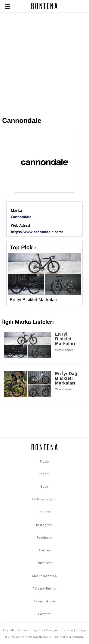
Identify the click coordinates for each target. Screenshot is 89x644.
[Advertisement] (44, 62)
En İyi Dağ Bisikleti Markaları (66, 378)
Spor (45, 486)
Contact (44, 614)
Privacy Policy (45, 588)
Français (52, 630)
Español (38, 630)
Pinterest (44, 563)
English (8, 630)
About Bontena (44, 576)
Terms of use (44, 601)
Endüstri (45, 512)
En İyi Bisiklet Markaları (34, 300)
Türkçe (81, 630)
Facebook (45, 537)
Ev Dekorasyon (45, 499)
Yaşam (44, 474)
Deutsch (23, 630)
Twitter (45, 550)
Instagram (45, 525)
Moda (44, 461)
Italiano (67, 630)
